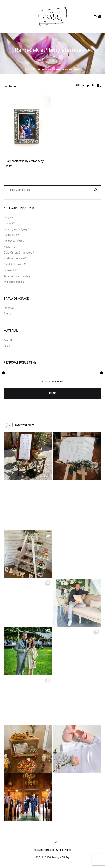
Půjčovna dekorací (43, 850)
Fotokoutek (10, 270)
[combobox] (10, 86)
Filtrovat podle (88, 86)
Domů (28, 69)
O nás (60, 850)
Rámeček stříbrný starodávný (25, 161)
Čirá (6, 314)
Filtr (52, 393)
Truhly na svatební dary (17, 276)
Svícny (7, 223)
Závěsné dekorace (14, 258)
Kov (6, 340)
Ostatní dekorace (13, 264)
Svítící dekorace (13, 282)
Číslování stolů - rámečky (18, 253)
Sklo (6, 346)
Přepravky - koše (13, 241)
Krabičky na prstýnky (16, 229)
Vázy (6, 217)
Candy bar (10, 235)
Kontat (69, 850)
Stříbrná (8, 308)
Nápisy (8, 247)
